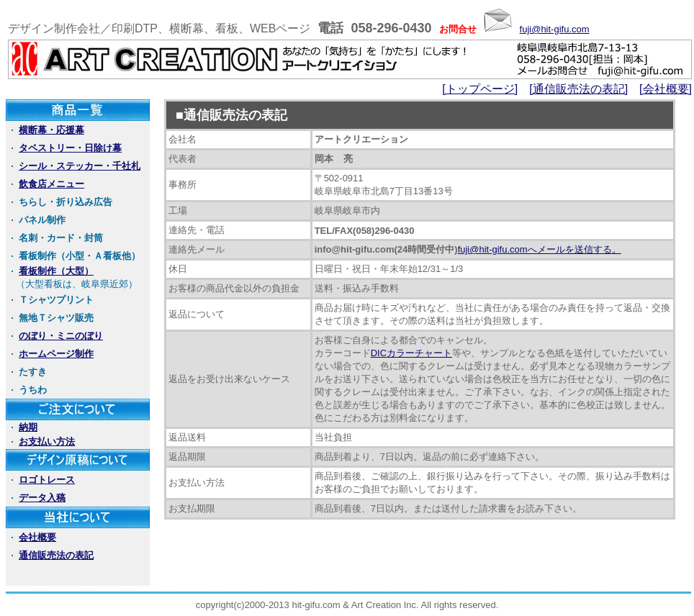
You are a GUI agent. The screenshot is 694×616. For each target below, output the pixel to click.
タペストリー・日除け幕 (70, 148)
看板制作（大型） (56, 271)
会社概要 (37, 537)
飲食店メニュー (51, 184)
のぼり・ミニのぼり (61, 336)
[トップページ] (480, 89)
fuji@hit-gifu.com (555, 29)
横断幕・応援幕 (51, 130)
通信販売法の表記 (56, 555)
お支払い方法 (47, 441)
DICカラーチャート (411, 353)
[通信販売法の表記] (578, 89)
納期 (28, 427)
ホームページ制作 (56, 354)
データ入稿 (42, 498)
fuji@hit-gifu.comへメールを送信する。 (540, 249)
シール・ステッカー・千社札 (80, 166)
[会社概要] (666, 89)
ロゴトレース (47, 480)
